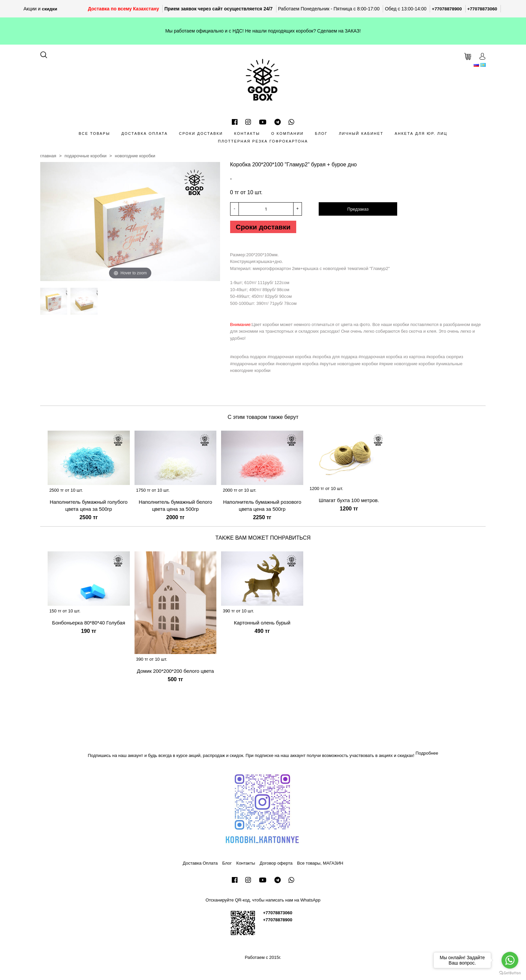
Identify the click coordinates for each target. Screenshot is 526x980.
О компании (288, 133)
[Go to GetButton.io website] (510, 973)
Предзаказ (358, 209)
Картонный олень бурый (262, 625)
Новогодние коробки (135, 156)
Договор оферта (276, 865)
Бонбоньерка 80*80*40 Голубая (89, 625)
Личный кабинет (361, 133)
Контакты (247, 133)
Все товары (94, 133)
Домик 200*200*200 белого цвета (175, 673)
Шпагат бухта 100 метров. (349, 502)
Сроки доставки (201, 133)
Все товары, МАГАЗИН (320, 865)
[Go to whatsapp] (510, 960)
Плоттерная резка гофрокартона (263, 141)
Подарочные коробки (85, 156)
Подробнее (427, 755)
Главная (48, 156)
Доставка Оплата (145, 133)
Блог (321, 133)
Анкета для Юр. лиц (421, 133)
